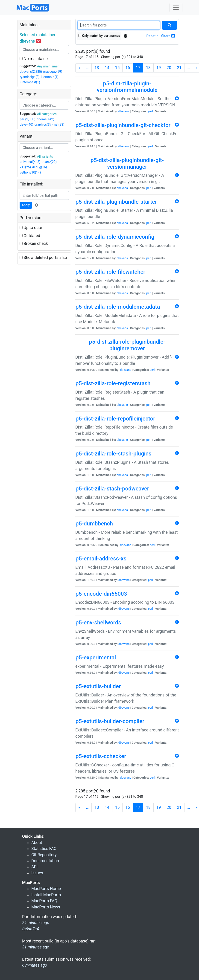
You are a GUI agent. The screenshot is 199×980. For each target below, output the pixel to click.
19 (159, 68)
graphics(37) (44, 125)
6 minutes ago (35, 965)
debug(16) (40, 167)
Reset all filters (161, 36)
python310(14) (30, 172)
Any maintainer (48, 66)
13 (97, 68)
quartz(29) (49, 162)
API (34, 867)
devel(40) (26, 125)
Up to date (31, 228)
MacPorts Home (46, 889)
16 (128, 68)
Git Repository (44, 855)
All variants (45, 157)
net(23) (59, 125)
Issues (37, 873)
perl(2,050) (28, 119)
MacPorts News (46, 907)
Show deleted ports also (43, 258)
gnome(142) (45, 119)
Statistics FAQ (44, 849)
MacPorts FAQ (44, 901)
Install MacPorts (46, 895)
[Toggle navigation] (176, 8)
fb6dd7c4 (30, 929)
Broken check (34, 244)
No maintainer (34, 59)
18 (148, 68)
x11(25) (25, 167)
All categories (47, 114)
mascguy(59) (53, 72)
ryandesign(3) (30, 77)
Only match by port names (99, 36)
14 (107, 68)
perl (150, 111)
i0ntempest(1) (30, 82)
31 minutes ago (36, 947)
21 (179, 68)
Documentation (45, 861)
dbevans (124, 111)
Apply (26, 205)
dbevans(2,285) (31, 72)
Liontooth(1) (50, 77)
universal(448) (30, 162)
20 (169, 68)
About (37, 843)
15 (117, 68)
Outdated (30, 236)
